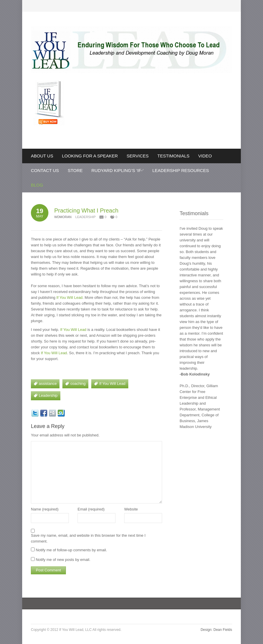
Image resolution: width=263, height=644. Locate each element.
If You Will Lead (69, 298)
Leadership (85, 217)
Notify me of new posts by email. (63, 560)
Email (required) (91, 509)
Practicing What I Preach (86, 210)
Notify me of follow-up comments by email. (71, 550)
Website (131, 509)
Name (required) (45, 509)
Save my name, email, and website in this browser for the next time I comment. (88, 538)
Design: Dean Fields (216, 630)
